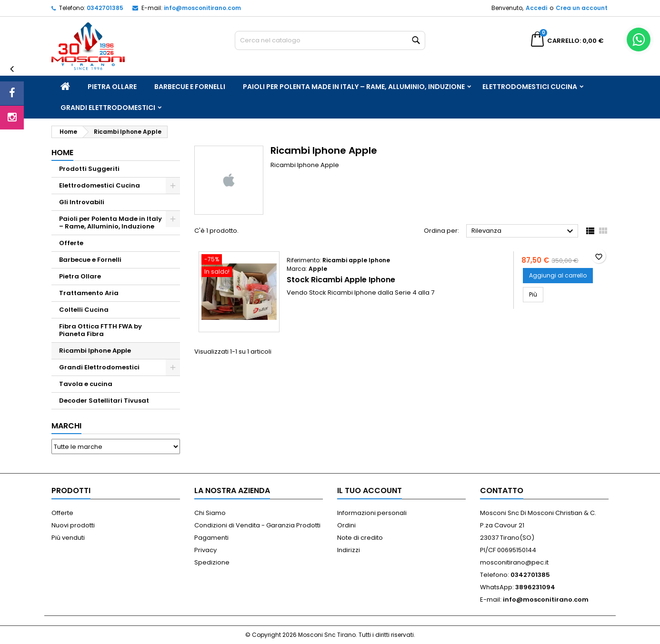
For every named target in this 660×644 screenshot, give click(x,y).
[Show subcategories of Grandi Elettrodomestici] (173, 367)
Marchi (66, 426)
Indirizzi (349, 550)
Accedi (536, 8)
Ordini (346, 525)
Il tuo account (370, 490)
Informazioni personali (372, 513)
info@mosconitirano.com (202, 8)
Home (62, 153)
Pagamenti (211, 538)
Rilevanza (524, 231)
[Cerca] (330, 40)
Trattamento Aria (89, 293)
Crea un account (582, 8)
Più (536, 294)
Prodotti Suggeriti (89, 169)
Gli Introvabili (82, 202)
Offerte (71, 243)
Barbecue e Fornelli (190, 87)
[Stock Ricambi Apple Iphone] (239, 267)
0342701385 (105, 8)
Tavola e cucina (86, 384)
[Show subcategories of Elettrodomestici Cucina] (173, 186)
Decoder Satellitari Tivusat (104, 401)
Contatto (502, 490)
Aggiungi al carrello (558, 275)
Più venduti (68, 538)
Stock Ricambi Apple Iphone (341, 280)
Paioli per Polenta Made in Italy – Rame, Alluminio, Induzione (354, 87)
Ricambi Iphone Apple (95, 351)
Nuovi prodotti (73, 525)
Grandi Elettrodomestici (108, 108)
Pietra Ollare (112, 87)
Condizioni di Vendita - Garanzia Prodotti (257, 525)
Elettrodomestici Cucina (530, 87)
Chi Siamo (210, 513)
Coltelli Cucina (84, 310)
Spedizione (212, 562)
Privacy (205, 550)
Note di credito (360, 538)
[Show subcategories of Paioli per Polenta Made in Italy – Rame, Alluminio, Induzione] (173, 219)
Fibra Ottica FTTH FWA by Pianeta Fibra (100, 330)
